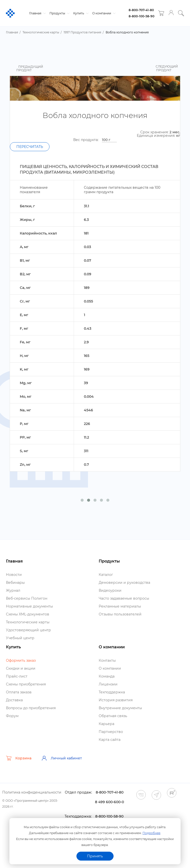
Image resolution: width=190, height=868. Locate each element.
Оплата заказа (19, 692)
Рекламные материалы (120, 606)
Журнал (13, 590)
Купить (80, 13)
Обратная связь (113, 716)
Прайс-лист (17, 676)
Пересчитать (30, 147)
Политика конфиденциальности (32, 792)
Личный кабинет (62, 758)
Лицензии (108, 684)
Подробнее (151, 833)
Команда (107, 676)
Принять (95, 856)
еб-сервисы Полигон (27, 598)
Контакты (107, 660)
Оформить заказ (21, 660)
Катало (106, 575)
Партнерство (111, 732)
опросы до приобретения (31, 708)
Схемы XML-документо (28, 614)
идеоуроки (110, 590)
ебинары (15, 583)
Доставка (14, 700)
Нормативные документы (29, 606)
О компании (103, 13)
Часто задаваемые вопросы (124, 598)
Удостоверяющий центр (28, 630)
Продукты (59, 13)
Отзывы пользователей (120, 614)
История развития (116, 700)
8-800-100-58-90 (142, 16)
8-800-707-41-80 (141, 10)
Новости (14, 575)
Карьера (107, 724)
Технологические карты (28, 622)
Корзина (19, 758)
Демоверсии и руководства (124, 583)
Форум (12, 716)
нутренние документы (120, 708)
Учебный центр (20, 638)
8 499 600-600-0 (109, 802)
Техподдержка (112, 692)
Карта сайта (110, 740)
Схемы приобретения (26, 684)
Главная (37, 13)
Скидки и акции (21, 668)
